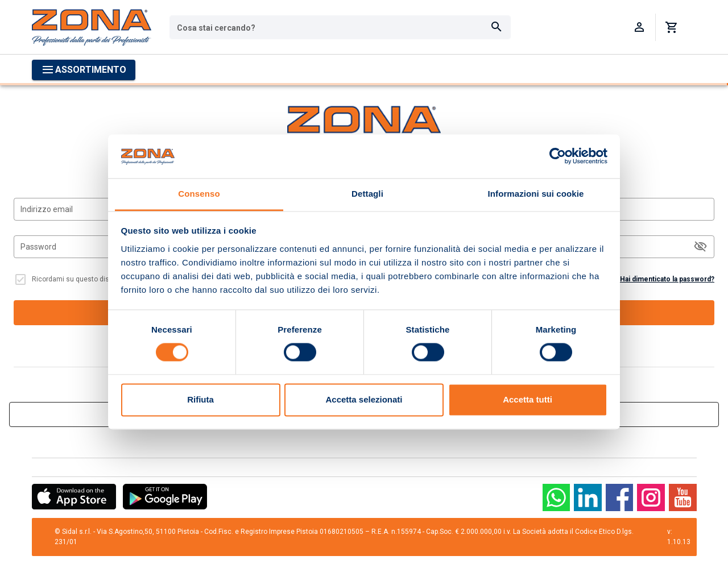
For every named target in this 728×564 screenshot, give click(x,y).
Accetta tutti (528, 399)
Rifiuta (200, 399)
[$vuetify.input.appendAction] (701, 247)
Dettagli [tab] (367, 194)
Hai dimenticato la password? (667, 279)
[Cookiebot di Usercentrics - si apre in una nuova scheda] (558, 156)
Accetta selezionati (364, 399)
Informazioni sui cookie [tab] (536, 194)
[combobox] (340, 27)
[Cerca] (497, 27)
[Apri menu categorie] (84, 70)
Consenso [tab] (199, 194)
